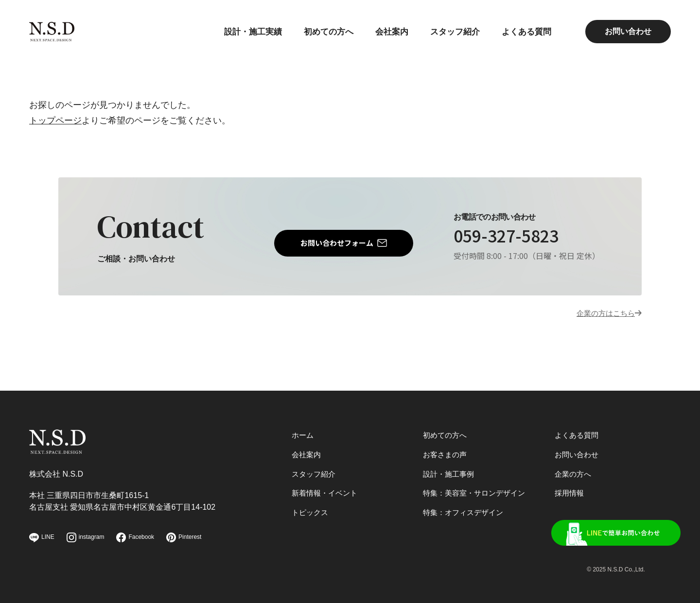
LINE (42, 538)
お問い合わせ (628, 31)
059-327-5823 (517, 238)
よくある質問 (525, 32)
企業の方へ (574, 468)
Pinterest (184, 537)
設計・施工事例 (450, 468)
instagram (86, 537)
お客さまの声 (446, 447)
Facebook (135, 537)
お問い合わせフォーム (337, 243)
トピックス (311, 509)
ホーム (303, 427)
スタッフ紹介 (451, 32)
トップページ (55, 121)
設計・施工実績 (241, 32)
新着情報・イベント (327, 489)
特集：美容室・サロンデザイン (477, 489)
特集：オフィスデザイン (466, 509)
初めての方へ (319, 32)
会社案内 (385, 32)
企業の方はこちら (600, 315)
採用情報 (570, 489)
